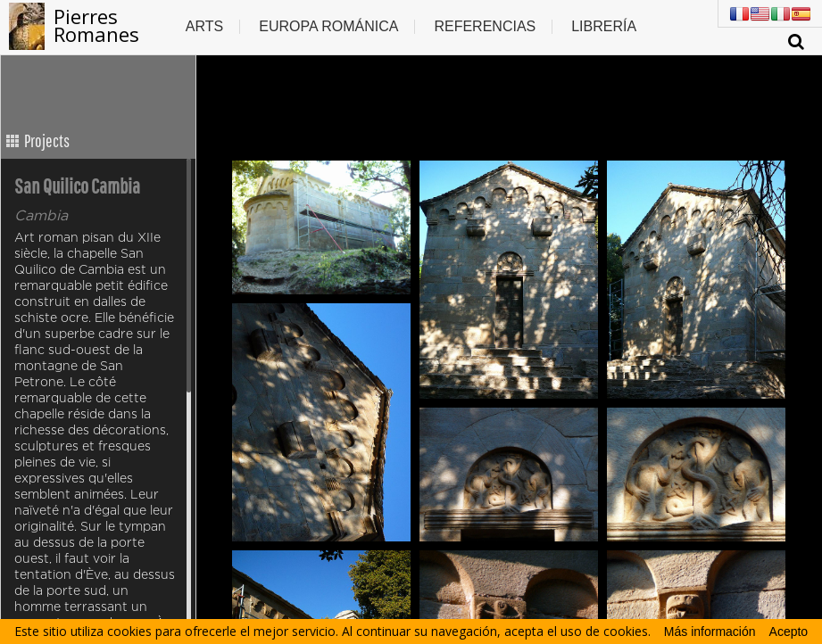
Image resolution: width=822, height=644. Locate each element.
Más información (710, 632)
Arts (204, 26)
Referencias (485, 26)
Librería (604, 26)
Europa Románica (328, 26)
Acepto (789, 632)
